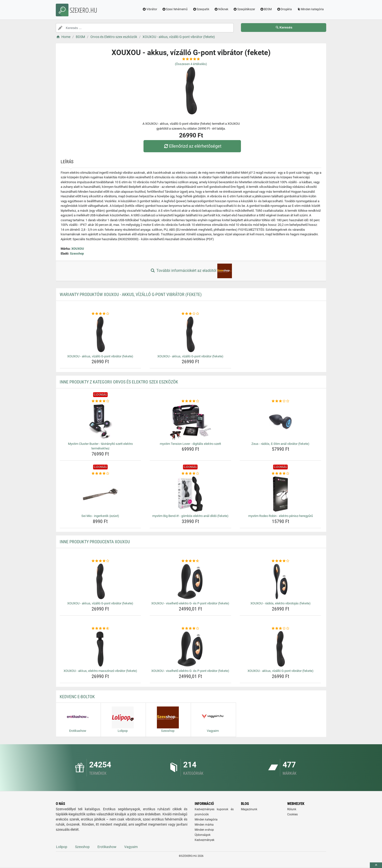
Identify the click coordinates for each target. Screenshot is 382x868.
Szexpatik (201, 9)
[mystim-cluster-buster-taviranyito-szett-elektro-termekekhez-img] (100, 422)
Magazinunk (249, 809)
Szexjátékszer (244, 9)
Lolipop (62, 847)
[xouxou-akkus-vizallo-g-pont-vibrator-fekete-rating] (100, 314)
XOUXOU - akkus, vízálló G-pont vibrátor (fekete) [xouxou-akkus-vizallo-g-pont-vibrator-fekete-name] (100, 356)
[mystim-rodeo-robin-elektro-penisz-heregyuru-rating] (281, 474)
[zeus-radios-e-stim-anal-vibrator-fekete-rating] (281, 401)
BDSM (266, 9)
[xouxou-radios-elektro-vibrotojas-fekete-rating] (281, 561)
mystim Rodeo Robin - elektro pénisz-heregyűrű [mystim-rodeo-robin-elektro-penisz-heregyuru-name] (281, 516)
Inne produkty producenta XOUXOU (95, 542)
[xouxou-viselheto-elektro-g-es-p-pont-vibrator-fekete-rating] (190, 561)
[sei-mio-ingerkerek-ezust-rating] (100, 474)
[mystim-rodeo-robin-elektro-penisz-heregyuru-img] (281, 494)
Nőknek (221, 9)
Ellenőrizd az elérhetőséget (192, 146)
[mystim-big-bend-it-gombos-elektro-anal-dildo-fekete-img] (190, 494)
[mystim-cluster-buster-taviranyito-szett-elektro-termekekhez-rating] (100, 401)
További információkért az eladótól (191, 271)
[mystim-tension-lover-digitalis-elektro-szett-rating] (190, 401)
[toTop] (376, 865)
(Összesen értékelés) (191, 64)
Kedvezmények (205, 840)
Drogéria (284, 9)
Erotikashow (107, 847)
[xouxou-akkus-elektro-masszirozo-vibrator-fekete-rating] (100, 629)
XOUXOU (78, 249)
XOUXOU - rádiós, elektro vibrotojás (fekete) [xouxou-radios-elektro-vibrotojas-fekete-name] (281, 603)
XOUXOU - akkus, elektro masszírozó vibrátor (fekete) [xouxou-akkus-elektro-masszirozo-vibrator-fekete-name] (100, 671)
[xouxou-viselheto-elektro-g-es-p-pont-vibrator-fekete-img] (190, 582)
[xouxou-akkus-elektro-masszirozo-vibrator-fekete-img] (100, 649)
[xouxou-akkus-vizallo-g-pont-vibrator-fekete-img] (100, 334)
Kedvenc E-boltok (77, 697)
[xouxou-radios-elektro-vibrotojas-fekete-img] (281, 582)
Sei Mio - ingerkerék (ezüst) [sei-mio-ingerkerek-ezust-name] (100, 516)
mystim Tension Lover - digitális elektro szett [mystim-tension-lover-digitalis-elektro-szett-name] (190, 444)
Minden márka (204, 825)
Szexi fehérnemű (175, 9)
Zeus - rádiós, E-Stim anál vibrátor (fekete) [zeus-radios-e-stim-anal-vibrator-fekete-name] (280, 444)
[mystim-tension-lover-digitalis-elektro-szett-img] (190, 422)
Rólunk (292, 809)
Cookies (292, 814)
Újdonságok (203, 835)
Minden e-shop (204, 830)
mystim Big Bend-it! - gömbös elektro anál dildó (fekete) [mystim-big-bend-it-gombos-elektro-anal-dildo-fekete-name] (190, 516)
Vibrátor (150, 9)
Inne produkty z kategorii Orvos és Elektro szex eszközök (119, 382)
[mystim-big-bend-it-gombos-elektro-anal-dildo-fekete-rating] (190, 474)
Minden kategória (310, 9)
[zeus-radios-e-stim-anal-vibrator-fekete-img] (281, 422)
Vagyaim (131, 847)
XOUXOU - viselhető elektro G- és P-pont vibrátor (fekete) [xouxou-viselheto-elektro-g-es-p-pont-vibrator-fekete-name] (190, 603)
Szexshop (77, 253)
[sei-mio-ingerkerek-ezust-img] (100, 494)
